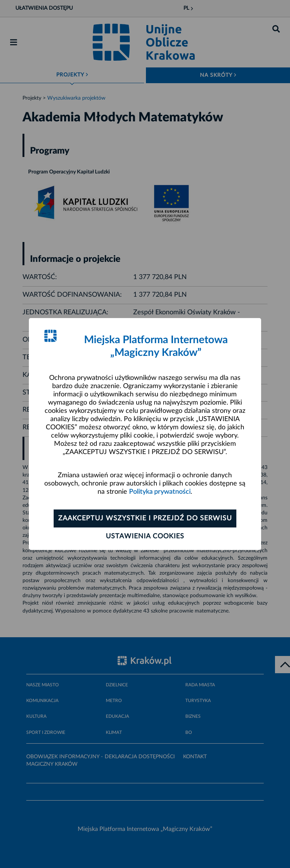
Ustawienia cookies (145, 536)
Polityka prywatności (160, 492)
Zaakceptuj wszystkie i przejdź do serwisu (145, 518)
